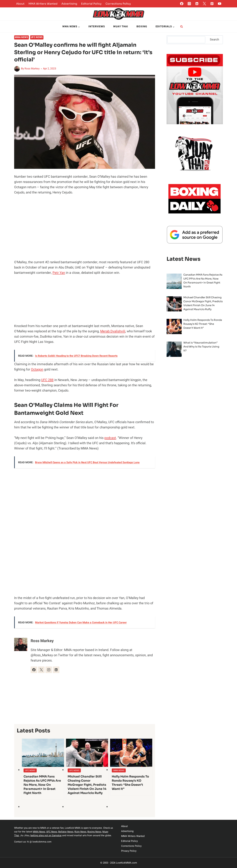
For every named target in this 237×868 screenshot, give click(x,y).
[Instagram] (189, 4)
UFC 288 (47, 380)
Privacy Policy (129, 851)
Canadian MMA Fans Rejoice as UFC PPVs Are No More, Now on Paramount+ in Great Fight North (42, 785)
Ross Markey (32, 69)
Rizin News (80, 832)
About (20, 4)
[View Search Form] (182, 27)
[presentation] (43, 753)
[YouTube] (220, 4)
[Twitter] (204, 4)
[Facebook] (182, 4)
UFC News (37, 37)
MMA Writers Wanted (43, 4)
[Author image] (17, 69)
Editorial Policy (91, 4)
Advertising (69, 4)
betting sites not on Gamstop (46, 836)
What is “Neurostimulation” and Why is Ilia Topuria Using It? (201, 347)
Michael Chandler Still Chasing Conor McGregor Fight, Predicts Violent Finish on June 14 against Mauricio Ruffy (87, 785)
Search (214, 40)
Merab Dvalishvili (113, 331)
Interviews (97, 26)
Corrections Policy (118, 4)
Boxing (142, 26)
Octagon (37, 369)
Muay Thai (121, 26)
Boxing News (94, 832)
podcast (110, 438)
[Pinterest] (212, 4)
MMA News (21, 37)
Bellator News (66, 832)
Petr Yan (59, 273)
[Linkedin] (197, 4)
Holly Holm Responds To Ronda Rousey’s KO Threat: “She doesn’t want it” (130, 783)
